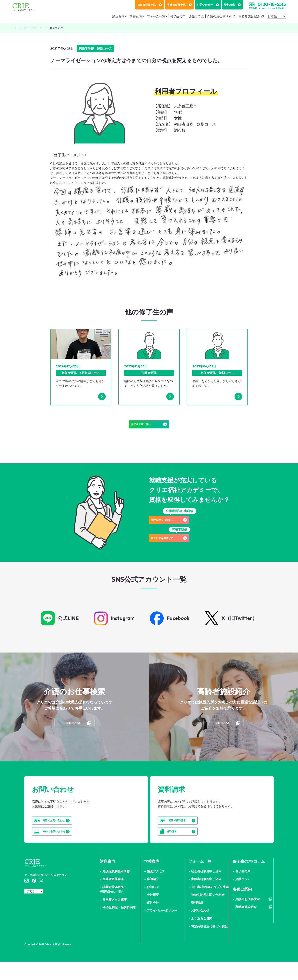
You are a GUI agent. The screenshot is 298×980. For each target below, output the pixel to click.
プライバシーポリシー (162, 929)
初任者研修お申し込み (206, 890)
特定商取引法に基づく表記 (209, 945)
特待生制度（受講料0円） (120, 926)
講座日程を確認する (179, 527)
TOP (15, 28)
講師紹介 (153, 898)
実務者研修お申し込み (206, 898)
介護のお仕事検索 (219, 16)
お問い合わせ (208, 5)
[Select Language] (276, 16)
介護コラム (196, 16)
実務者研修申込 (179, 5)
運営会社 (153, 921)
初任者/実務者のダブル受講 (210, 905)
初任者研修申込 (149, 5)
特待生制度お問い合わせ (208, 913)
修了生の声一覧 (33, 28)
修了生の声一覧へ (149, 427)
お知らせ (153, 905)
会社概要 (153, 913)
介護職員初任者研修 (116, 890)
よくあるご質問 (202, 937)
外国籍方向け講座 (115, 918)
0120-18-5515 (272, 4)
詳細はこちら (74, 731)
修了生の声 (178, 16)
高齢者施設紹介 (249, 16)
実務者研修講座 (113, 898)
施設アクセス (156, 890)
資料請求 (232, 5)
